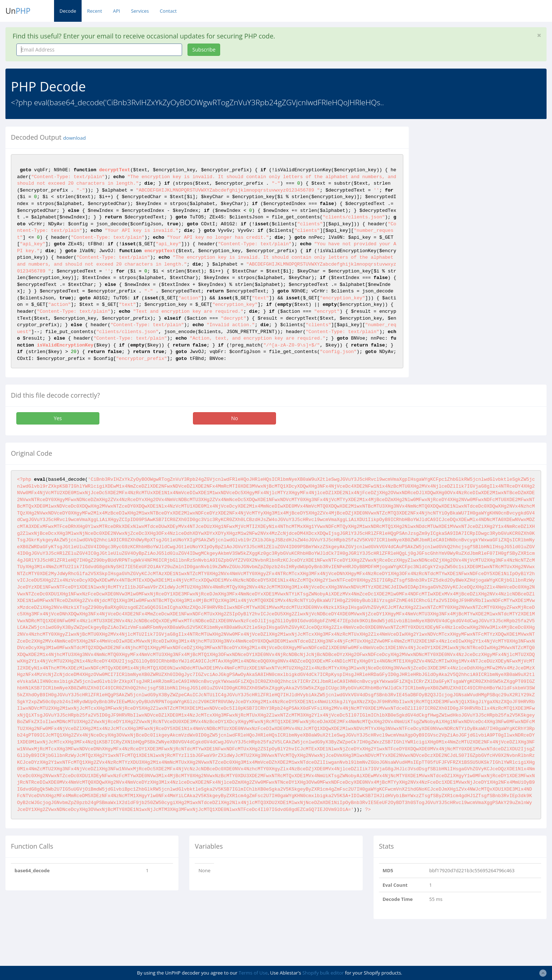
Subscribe (204, 50)
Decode (68, 11)
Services (140, 11)
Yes (58, 418)
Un (18, 11)
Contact (168, 11)
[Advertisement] (481, 177)
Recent (94, 11)
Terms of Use (253, 973)
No (234, 418)
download (74, 138)
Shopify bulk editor (323, 973)
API (116, 11)
